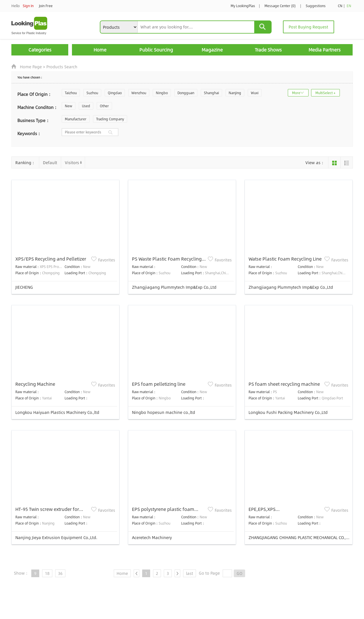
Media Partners (325, 50)
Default (50, 162)
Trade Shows (268, 50)
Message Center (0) (280, 6)
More (296, 93)
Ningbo (162, 93)
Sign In (28, 6)
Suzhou (92, 93)
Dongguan (186, 93)
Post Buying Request (308, 27)
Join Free (46, 6)
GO (239, 573)
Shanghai (211, 93)
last (190, 573)
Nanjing (235, 93)
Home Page (31, 67)
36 (60, 573)
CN (340, 6)
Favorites (107, 260)
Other (104, 106)
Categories (40, 50)
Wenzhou (139, 93)
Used (86, 106)
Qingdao (115, 93)
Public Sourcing (156, 50)
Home (100, 50)
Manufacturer (76, 119)
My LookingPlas (243, 6)
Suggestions (316, 6)
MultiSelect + (325, 93)
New (69, 106)
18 (47, 573)
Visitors (72, 162)
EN (349, 6)
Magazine (212, 50)
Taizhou (71, 93)
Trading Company (110, 119)
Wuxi (255, 93)
